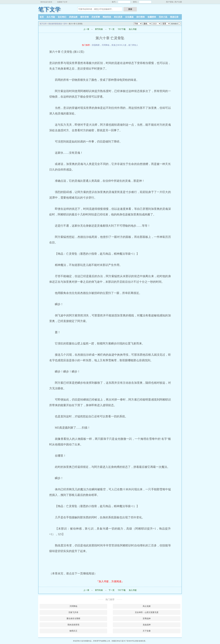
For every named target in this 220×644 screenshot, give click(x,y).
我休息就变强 (73, 625)
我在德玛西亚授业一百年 (58, 24)
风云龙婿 (147, 606)
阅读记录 (174, 17)
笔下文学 (49, 9)
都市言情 (84, 17)
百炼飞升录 (73, 612)
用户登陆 (170, 2)
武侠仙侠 (73, 17)
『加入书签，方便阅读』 (110, 581)
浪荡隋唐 (96, 45)
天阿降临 (106, 45)
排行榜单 (141, 17)
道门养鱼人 (133, 45)
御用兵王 (73, 631)
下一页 (112, 29)
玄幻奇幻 (62, 17)
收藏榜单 (152, 17)
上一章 (86, 29)
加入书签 (133, 29)
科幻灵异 (118, 17)
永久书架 (51, 17)
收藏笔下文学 (62, 2)
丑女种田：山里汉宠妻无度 (147, 612)
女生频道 (129, 17)
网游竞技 (107, 17)
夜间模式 (175, 24)
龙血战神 (147, 625)
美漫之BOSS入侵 (119, 45)
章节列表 (99, 29)
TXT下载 (122, 29)
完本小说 (163, 17)
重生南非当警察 (73, 619)
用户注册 (178, 2)
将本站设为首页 (46, 2)
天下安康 (147, 631)
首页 (42, 17)
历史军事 (96, 17)
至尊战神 (147, 619)
